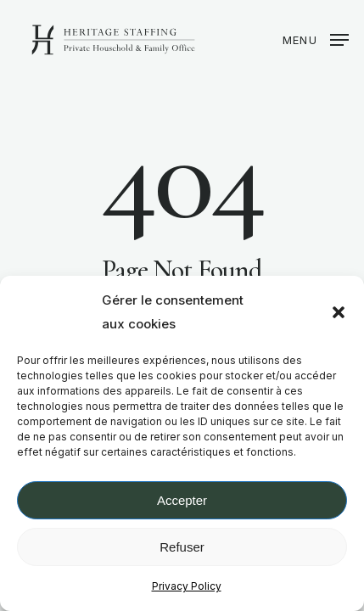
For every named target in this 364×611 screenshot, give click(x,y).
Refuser (182, 547)
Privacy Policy (187, 586)
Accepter (182, 500)
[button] (339, 312)
